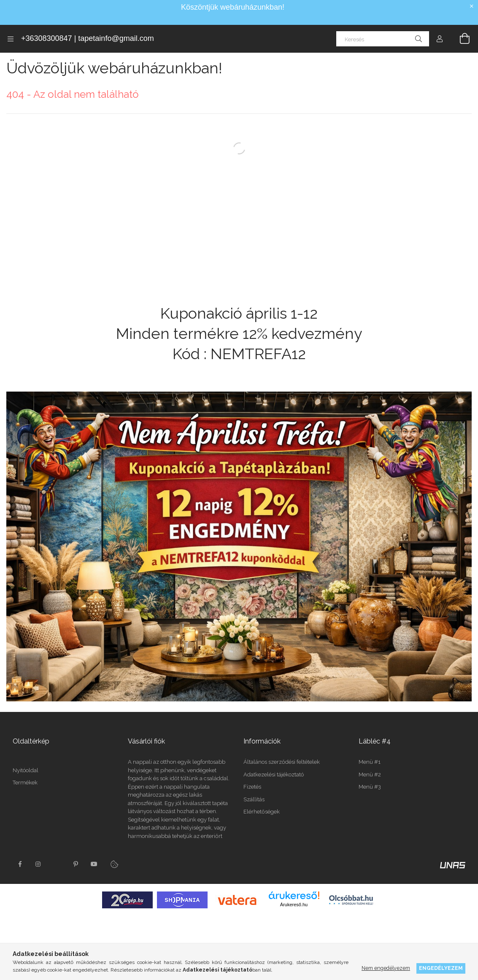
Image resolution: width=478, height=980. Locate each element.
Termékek (25, 854)
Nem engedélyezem (386, 968)
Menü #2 (370, 775)
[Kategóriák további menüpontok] (11, 39)
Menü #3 (370, 787)
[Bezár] (472, 6)
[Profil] (440, 39)
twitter (57, 886)
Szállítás (254, 799)
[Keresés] (383, 39)
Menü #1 (370, 762)
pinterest (76, 886)
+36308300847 (47, 38)
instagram (38, 886)
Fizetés (252, 787)
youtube (94, 886)
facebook (20, 886)
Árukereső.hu (294, 927)
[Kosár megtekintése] (460, 39)
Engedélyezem (441, 968)
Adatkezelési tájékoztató (274, 775)
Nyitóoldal (26, 842)
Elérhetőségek (262, 812)
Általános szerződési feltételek (282, 762)
